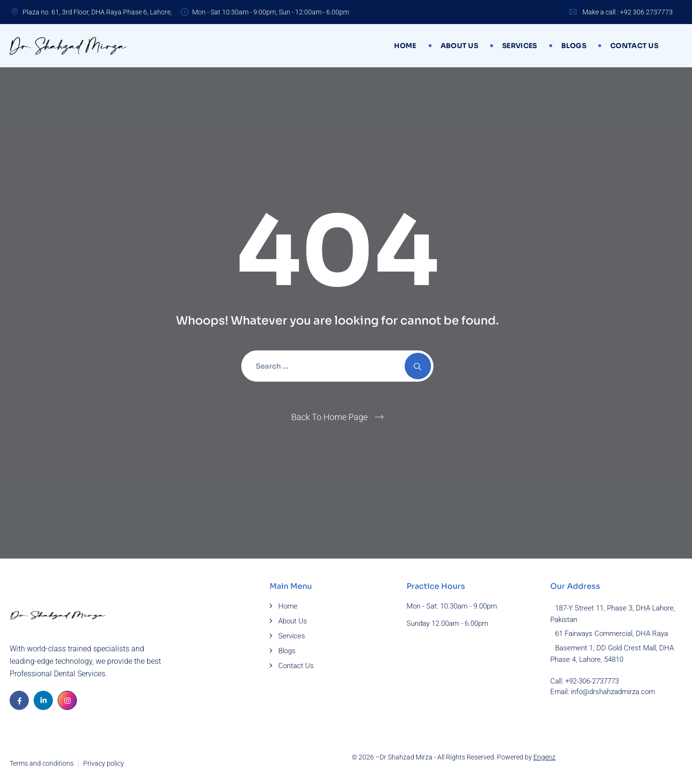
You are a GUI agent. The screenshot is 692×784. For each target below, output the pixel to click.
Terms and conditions (42, 763)
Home (405, 46)
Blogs (574, 46)
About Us (459, 46)
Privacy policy (104, 763)
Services (519, 46)
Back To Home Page (329, 417)
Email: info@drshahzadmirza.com (603, 692)
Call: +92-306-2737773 (585, 681)
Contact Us (634, 46)
